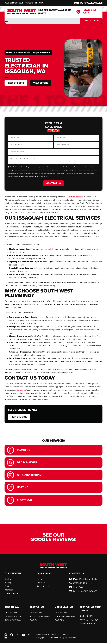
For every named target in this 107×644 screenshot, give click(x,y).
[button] (6, 21)
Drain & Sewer (27, 463)
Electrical (25, 501)
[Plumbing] (11, 450)
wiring (71, 255)
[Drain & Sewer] (11, 463)
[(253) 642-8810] (78, 12)
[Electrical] (11, 501)
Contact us (21, 390)
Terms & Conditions (41, 176)
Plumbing (24, 450)
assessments (46, 249)
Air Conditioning (30, 476)
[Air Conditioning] (11, 476)
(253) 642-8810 (90, 12)
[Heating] (11, 488)
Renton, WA (12, 608)
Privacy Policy (28, 176)
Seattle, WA (37, 608)
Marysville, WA (64, 608)
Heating (23, 488)
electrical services (75, 197)
